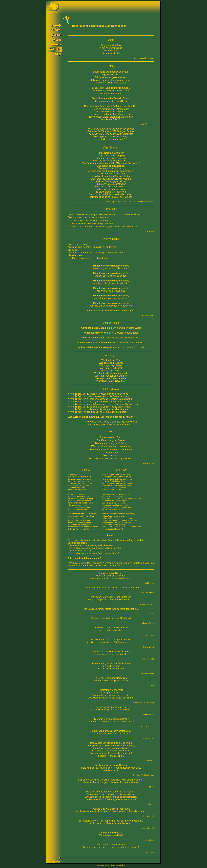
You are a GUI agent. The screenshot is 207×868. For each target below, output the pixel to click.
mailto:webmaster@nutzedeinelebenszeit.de (111, 865)
